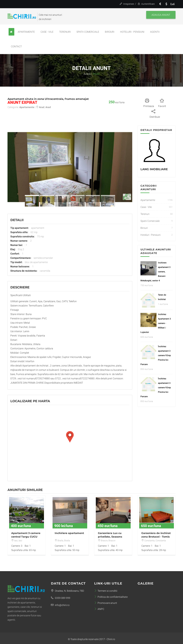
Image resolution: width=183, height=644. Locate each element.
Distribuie (155, 113)
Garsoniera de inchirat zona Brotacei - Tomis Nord (156, 537)
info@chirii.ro (60, 605)
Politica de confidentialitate (111, 597)
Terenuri (65, 32)
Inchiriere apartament (69, 533)
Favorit (162, 103)
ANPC (99, 609)
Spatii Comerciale (88, 32)
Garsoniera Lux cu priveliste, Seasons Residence (110, 537)
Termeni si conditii (106, 591)
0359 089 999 (61, 598)
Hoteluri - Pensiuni (132, 32)
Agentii (155, 32)
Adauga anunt (161, 15)
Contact (16, 46)
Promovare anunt (106, 603)
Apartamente (26, 32)
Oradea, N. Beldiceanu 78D (67, 591)
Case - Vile (47, 32)
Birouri (110, 32)
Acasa (87, 74)
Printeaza (149, 103)
